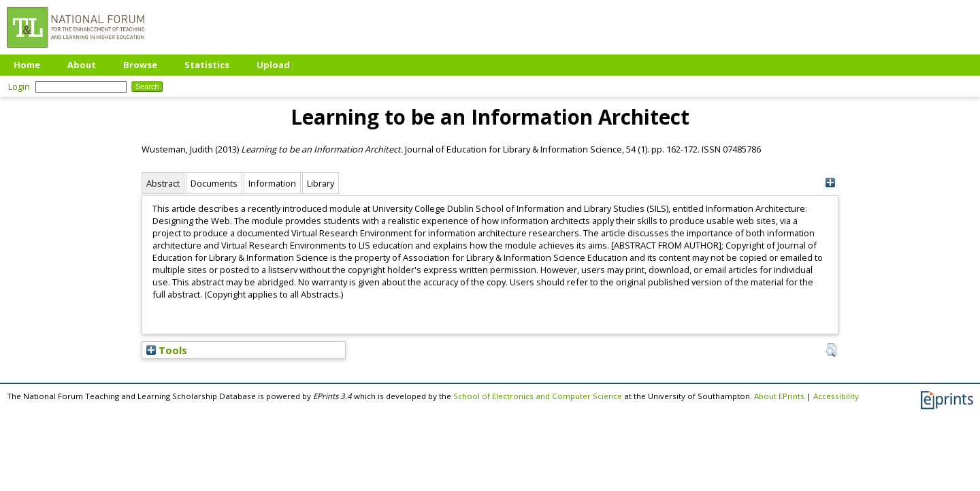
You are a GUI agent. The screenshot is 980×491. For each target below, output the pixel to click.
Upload (273, 65)
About (82, 65)
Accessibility (836, 396)
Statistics (207, 65)
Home (27, 65)
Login (19, 86)
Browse (140, 65)
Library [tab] (321, 183)
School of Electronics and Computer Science (538, 396)
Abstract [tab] (163, 183)
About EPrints (779, 396)
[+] (830, 183)
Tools (167, 350)
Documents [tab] (214, 183)
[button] (831, 350)
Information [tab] (272, 183)
